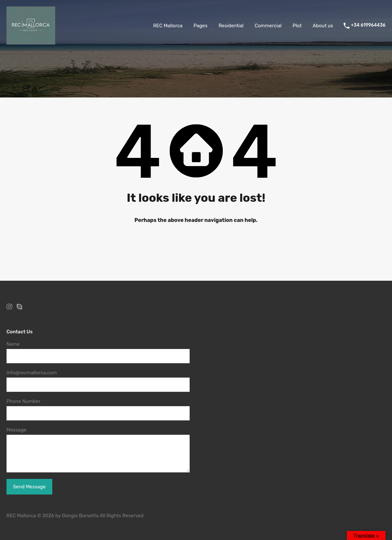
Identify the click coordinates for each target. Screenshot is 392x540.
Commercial (268, 26)
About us (323, 26)
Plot (297, 26)
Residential (231, 26)
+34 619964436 (368, 25)
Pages (201, 26)
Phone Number (23, 401)
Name (13, 344)
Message (16, 430)
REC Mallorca (168, 26)
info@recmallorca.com (32, 373)
